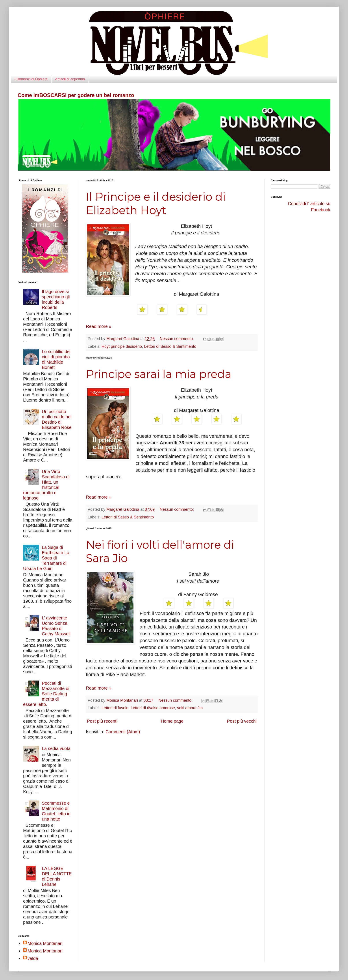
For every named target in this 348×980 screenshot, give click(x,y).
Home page (172, 721)
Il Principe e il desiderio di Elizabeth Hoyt (156, 204)
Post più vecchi (242, 721)
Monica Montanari (45, 943)
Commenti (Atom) (123, 732)
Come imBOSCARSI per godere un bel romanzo (76, 95)
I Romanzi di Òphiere (31, 79)
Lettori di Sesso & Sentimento (170, 346)
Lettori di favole (115, 708)
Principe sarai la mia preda (159, 374)
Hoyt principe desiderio (122, 346)
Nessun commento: (177, 339)
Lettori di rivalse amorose (153, 708)
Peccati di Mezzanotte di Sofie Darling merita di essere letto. (46, 694)
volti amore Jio (190, 708)
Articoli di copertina (70, 79)
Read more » (99, 326)
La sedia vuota (56, 748)
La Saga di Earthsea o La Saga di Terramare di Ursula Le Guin (46, 558)
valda (33, 958)
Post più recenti (102, 721)
